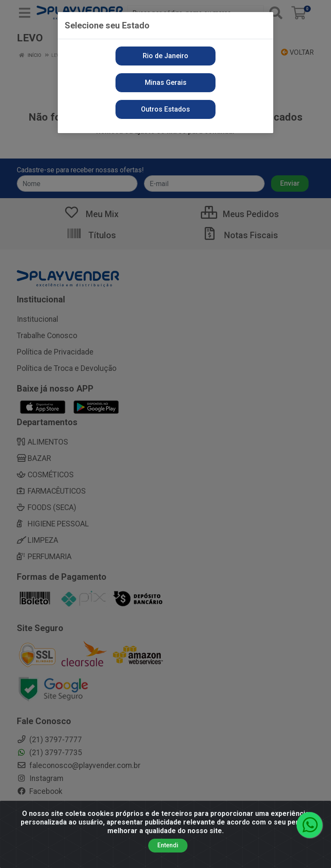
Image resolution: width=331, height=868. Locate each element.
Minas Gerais (166, 82)
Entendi (168, 845)
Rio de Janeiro (165, 56)
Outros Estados (165, 109)
